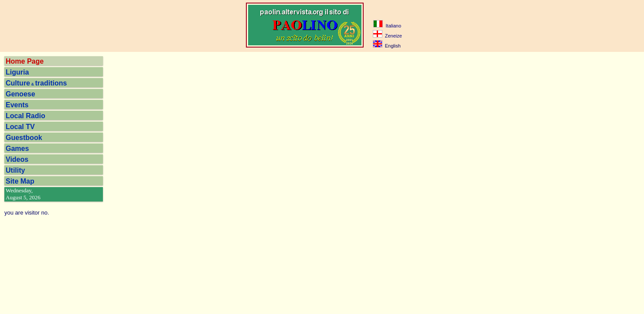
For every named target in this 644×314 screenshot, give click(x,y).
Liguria (17, 72)
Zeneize (387, 36)
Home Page (25, 61)
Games (17, 148)
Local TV (20, 127)
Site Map (20, 181)
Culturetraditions (36, 83)
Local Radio (26, 116)
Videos (17, 159)
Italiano (387, 26)
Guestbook (24, 138)
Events (17, 105)
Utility (15, 170)
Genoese (20, 94)
